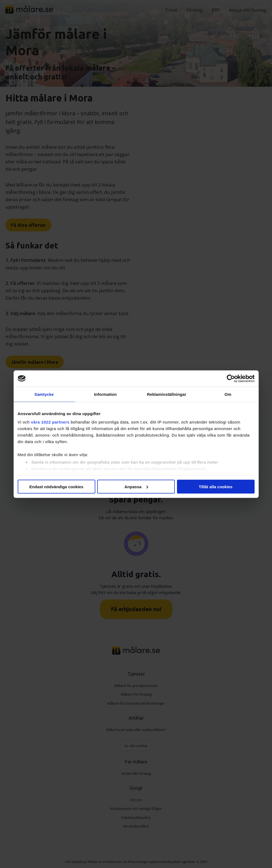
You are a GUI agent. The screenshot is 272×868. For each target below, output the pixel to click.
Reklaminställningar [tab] (167, 394)
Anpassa (136, 486)
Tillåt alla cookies (216, 486)
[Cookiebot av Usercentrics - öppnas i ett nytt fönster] (231, 378)
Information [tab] (105, 394)
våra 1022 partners (50, 422)
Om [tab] (228, 394)
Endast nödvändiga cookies (56, 486)
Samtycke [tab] (44, 394)
